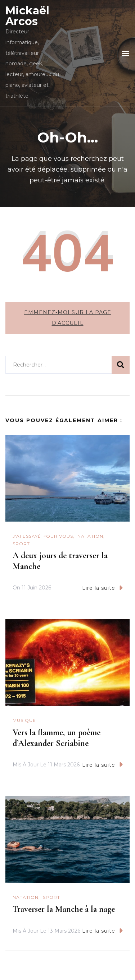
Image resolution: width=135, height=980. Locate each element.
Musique (24, 720)
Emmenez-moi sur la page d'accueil (68, 318)
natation (90, 536)
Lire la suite (102, 588)
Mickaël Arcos (27, 16)
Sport (21, 544)
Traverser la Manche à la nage (64, 909)
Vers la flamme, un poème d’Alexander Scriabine (57, 738)
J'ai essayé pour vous (43, 536)
